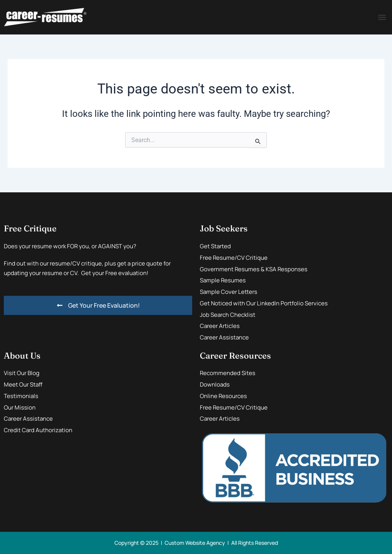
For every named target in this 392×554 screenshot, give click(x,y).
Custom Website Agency (195, 543)
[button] (382, 17)
